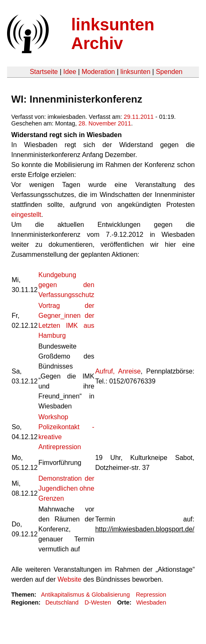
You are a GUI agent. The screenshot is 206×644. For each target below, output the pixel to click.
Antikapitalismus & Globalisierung (85, 595)
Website (69, 579)
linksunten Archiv (113, 34)
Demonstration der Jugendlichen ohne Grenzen (66, 488)
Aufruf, (105, 371)
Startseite (44, 72)
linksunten (135, 72)
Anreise (129, 371)
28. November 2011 (105, 123)
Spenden (169, 72)
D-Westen (98, 602)
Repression (151, 595)
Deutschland (62, 602)
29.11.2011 (139, 117)
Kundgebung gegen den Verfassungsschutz (66, 285)
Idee (70, 72)
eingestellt (26, 215)
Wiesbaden (151, 602)
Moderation (98, 72)
